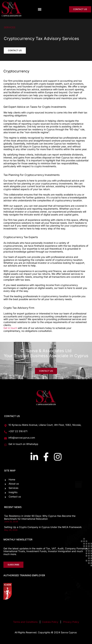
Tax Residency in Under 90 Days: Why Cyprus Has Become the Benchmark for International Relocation (40, 517)
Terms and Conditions (25, 622)
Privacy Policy (71, 622)
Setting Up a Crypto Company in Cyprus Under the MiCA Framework (43, 527)
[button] (40, 9)
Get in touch (10, 328)
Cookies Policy (50, 622)
